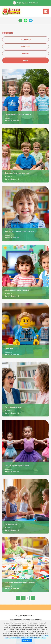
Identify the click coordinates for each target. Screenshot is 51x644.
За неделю (26, 47)
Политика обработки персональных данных (26, 620)
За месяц (26, 54)
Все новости (26, 39)
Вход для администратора (25, 615)
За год (26, 61)
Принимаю (27, 641)
